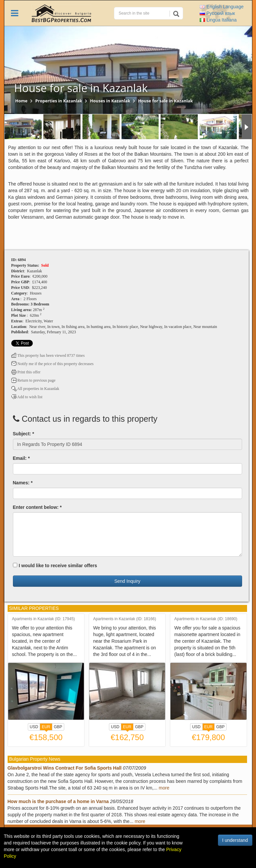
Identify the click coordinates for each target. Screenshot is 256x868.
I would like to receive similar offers (55, 566)
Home (21, 101)
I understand (235, 840)
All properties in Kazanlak (35, 389)
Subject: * (24, 434)
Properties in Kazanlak (59, 101)
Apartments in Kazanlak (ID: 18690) (206, 619)
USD (34, 727)
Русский (217, 13)
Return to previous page (33, 380)
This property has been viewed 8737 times (48, 355)
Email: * (21, 458)
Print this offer (26, 372)
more (164, 788)
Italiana (218, 20)
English (222, 7)
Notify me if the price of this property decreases (52, 364)
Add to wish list (27, 397)
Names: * (23, 483)
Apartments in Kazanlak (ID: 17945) (43, 619)
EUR (46, 728)
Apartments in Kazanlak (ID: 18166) (125, 619)
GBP (58, 727)
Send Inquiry (127, 581)
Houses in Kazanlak (110, 101)
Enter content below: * (37, 507)
